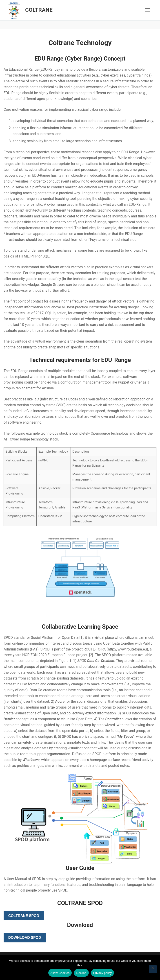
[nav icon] (147, 10)
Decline (81, 973)
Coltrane (39, 10)
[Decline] (153, 969)
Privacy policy (103, 973)
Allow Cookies (60, 973)
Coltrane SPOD (24, 916)
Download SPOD (25, 938)
